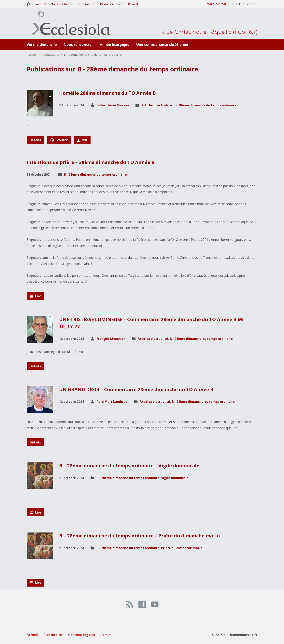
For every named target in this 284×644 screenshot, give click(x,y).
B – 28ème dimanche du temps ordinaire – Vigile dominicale (129, 465)
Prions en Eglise (112, 4)
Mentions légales (81, 635)
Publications (50, 54)
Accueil (41, 4)
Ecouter (59, 140)
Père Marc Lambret (112, 402)
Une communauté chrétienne (162, 44)
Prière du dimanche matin (182, 548)
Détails (35, 140)
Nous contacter (62, 4)
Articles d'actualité (157, 105)
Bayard (133, 4)
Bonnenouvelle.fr (244, 635)
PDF (82, 140)
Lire (35, 296)
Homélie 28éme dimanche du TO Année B (107, 93)
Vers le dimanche (42, 44)
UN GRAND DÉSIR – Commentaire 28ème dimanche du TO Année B (136, 389)
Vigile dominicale (175, 478)
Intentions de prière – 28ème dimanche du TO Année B (91, 162)
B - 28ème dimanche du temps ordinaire (93, 54)
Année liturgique (115, 44)
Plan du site (53, 635)
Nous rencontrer (78, 44)
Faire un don (86, 4)
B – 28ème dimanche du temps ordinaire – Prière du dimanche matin (140, 536)
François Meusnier (111, 339)
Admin (106, 635)
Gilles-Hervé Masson (113, 105)
